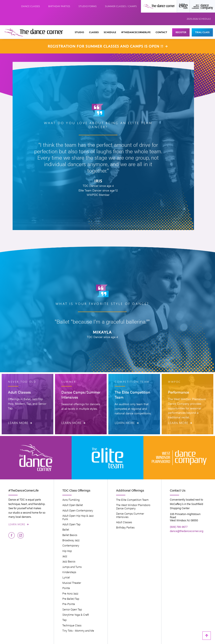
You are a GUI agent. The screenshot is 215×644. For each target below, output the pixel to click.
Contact (161, 32)
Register (181, 32)
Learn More (20, 422)
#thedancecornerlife (136, 32)
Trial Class (202, 32)
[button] (79, 32)
